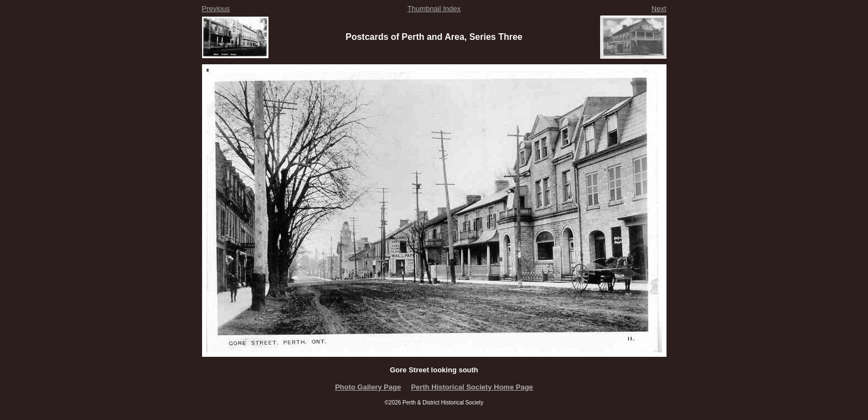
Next (659, 9)
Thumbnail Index (434, 9)
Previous (216, 9)
